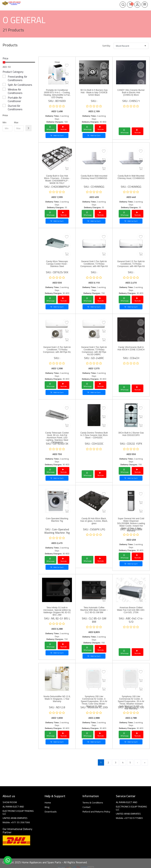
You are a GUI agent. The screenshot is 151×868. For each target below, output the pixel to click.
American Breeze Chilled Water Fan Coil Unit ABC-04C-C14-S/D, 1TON (131, 610)
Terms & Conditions (93, 803)
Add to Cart (57, 135)
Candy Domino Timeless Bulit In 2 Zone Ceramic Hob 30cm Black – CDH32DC (94, 435)
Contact (86, 807)
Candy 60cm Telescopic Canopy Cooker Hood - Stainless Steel (57, 264)
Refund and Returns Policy (96, 812)
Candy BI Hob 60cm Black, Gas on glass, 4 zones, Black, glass (94, 521)
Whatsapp (50, 128)
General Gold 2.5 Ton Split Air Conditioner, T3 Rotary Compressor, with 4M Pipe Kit (131, 264)
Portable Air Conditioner (15, 99)
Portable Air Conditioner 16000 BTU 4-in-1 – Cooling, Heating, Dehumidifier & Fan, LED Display (57, 94)
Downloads (51, 812)
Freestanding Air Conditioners (17, 78)
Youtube (64, 128)
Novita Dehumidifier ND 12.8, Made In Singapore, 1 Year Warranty (57, 699)
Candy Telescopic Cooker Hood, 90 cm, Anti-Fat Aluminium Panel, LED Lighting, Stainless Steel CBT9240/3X (57, 438)
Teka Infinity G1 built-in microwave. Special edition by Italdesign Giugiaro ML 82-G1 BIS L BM (57, 611)
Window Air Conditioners (15, 91)
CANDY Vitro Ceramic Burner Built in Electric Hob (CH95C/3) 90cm (131, 93)
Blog (47, 807)
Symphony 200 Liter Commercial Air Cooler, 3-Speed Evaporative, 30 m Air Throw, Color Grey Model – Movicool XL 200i (94, 701)
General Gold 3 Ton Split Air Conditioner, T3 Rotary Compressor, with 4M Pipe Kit (94, 264)
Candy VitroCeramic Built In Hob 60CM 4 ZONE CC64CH (131, 348)
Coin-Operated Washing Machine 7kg (57, 520)
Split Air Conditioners (20, 85)
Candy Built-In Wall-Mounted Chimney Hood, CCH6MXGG (131, 177)
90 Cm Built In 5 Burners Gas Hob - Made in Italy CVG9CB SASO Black (94, 93)
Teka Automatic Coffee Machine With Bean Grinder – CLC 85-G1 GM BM (94, 610)
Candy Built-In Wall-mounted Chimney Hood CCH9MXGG (94, 177)
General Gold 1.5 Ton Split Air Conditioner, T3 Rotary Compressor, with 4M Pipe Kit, (57, 350)
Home (48, 803)
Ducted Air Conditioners (15, 107)
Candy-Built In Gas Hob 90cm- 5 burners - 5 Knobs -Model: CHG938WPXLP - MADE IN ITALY (57, 180)
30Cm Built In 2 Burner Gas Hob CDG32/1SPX (131, 434)
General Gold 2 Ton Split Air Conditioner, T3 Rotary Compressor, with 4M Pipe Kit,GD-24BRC (94, 351)
